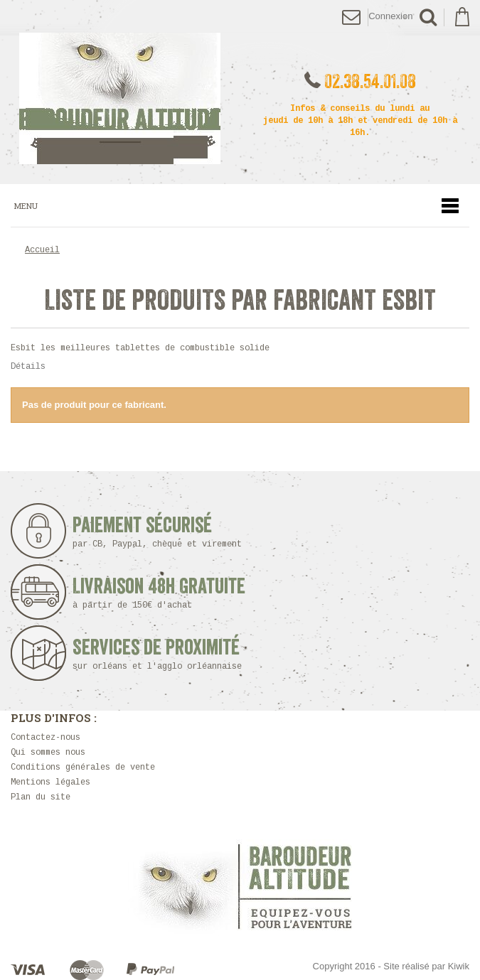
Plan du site (41, 797)
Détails (28, 367)
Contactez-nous (46, 738)
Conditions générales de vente (83, 768)
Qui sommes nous (48, 753)
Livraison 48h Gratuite (159, 593)
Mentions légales (50, 782)
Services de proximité (161, 654)
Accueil (42, 250)
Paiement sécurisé (161, 532)
